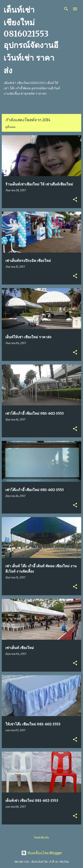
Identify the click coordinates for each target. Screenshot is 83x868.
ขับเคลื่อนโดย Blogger (42, 853)
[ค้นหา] (66, 9)
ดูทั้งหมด (10, 127)
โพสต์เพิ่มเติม (41, 837)
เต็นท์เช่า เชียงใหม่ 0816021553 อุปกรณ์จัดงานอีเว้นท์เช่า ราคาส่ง (31, 40)
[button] (75, 200)
